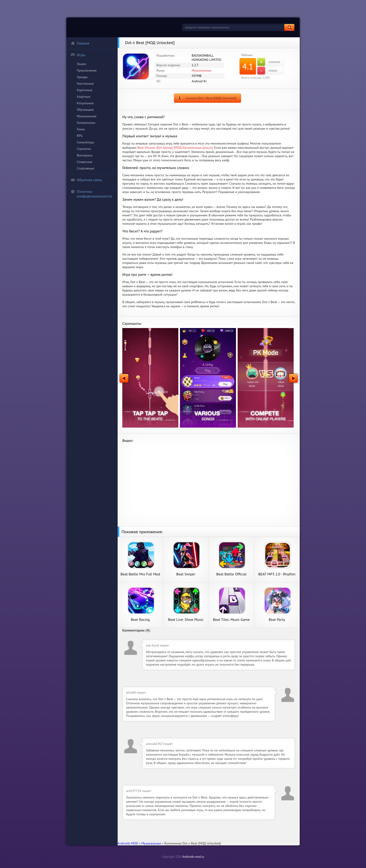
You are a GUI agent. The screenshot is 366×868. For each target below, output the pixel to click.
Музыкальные (87, 116)
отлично (269, 62)
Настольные (85, 83)
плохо (267, 71)
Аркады (82, 77)
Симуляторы (85, 142)
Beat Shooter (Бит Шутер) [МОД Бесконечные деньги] (175, 148)
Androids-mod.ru (193, 857)
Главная (80, 43)
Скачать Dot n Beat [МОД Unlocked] (211, 98)
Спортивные (85, 168)
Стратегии (84, 149)
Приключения (87, 70)
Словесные (84, 162)
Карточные (84, 90)
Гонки (81, 129)
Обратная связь (86, 180)
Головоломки (86, 123)
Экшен (81, 64)
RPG (80, 136)
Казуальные (85, 103)
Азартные (84, 97)
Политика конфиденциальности (91, 194)
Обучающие (85, 110)
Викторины (85, 155)
